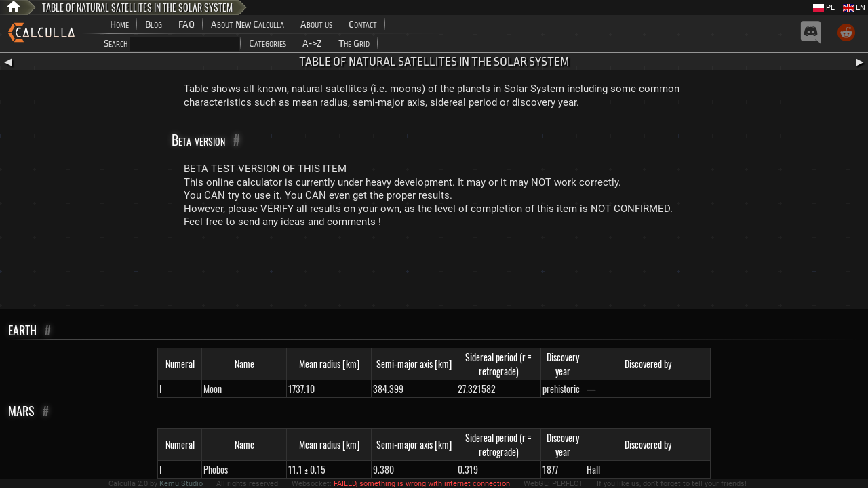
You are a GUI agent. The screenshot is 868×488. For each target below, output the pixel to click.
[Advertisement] (434, 272)
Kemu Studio (181, 484)
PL (824, 8)
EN (854, 8)
